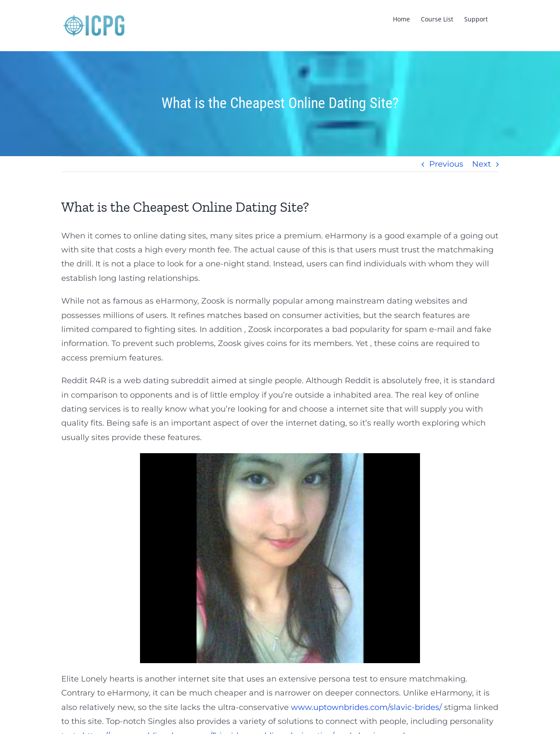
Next (481, 164)
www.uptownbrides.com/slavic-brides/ (366, 707)
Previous (446, 164)
